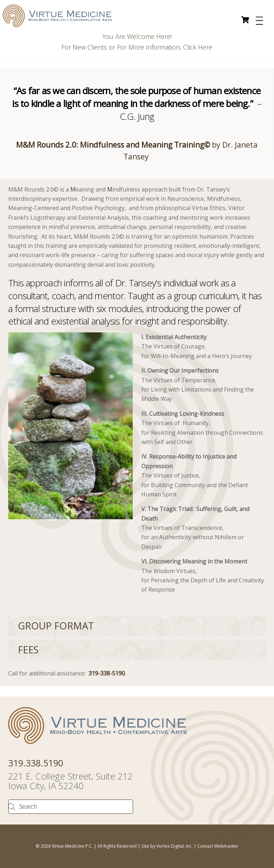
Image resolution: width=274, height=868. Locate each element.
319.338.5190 (36, 763)
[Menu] (259, 21)
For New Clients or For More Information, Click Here (137, 47)
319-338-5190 (107, 673)
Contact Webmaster (218, 846)
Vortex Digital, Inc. (174, 846)
